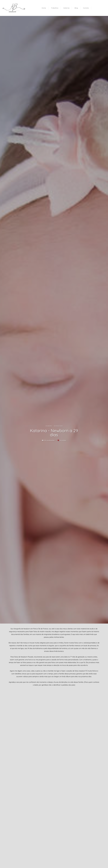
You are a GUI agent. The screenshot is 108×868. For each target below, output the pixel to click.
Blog (76, 8)
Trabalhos (55, 8)
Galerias (67, 8)
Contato (86, 8)
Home (44, 8)
